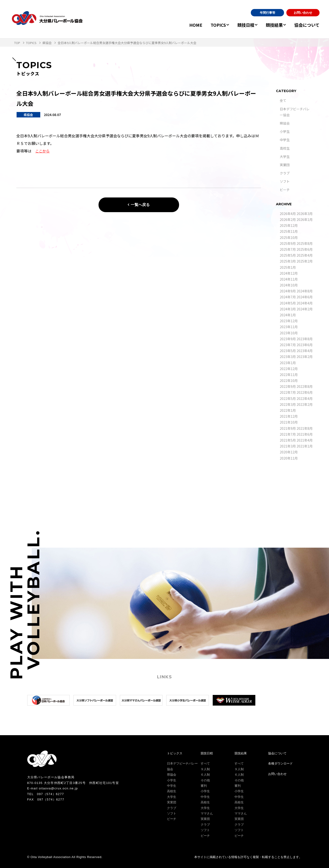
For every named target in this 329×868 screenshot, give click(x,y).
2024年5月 (288, 303)
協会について (307, 25)
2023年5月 (288, 351)
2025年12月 (289, 225)
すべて (205, 763)
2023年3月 (288, 357)
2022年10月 (289, 380)
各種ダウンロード (280, 763)
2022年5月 (288, 398)
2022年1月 (288, 410)
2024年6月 (305, 297)
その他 (205, 780)
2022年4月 (305, 398)
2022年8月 (305, 386)
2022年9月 (288, 386)
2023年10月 (289, 333)
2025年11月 (289, 231)
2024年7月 (288, 297)
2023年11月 (289, 327)
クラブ (285, 173)
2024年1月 (288, 315)
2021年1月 (305, 446)
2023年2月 (305, 357)
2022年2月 (305, 404)
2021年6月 (305, 434)
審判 (204, 786)
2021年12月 (289, 416)
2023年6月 (305, 345)
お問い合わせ (303, 13)
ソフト (285, 181)
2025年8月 (305, 243)
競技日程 (241, 25)
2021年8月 (305, 428)
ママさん (207, 813)
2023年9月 (288, 339)
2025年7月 (288, 249)
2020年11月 (289, 458)
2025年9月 (288, 243)
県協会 (285, 123)
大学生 (285, 157)
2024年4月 (305, 303)
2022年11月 (289, 375)
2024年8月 (305, 291)
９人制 (205, 769)
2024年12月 (289, 273)
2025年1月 (288, 267)
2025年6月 (305, 249)
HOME (189, 25)
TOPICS (211, 25)
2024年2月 (305, 309)
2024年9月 (288, 291)
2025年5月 (288, 255)
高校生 (285, 148)
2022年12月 (289, 369)
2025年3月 (288, 261)
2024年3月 (288, 309)
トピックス (175, 753)
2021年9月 (288, 428)
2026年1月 (305, 219)
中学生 (285, 140)
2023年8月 (305, 339)
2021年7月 (288, 434)
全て (283, 100)
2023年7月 (288, 345)
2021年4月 (305, 440)
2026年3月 (305, 214)
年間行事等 (268, 13)
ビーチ (285, 190)
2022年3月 (288, 404)
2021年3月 (288, 446)
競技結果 (272, 25)
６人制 (205, 775)
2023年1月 (288, 363)
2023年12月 (289, 321)
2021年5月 (288, 440)
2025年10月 (289, 237)
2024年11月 (289, 279)
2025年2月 (305, 261)
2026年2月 (288, 219)
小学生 (285, 131)
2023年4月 (305, 351)
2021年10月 (289, 422)
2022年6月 (305, 392)
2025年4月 (305, 255)
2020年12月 (289, 452)
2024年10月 (289, 285)
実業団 (285, 165)
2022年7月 (288, 392)
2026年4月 (288, 214)
